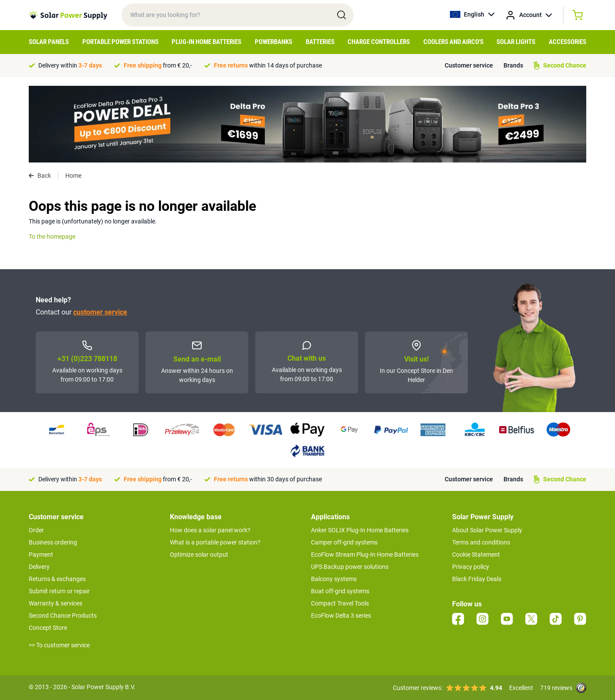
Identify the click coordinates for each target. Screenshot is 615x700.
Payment (41, 555)
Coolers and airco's (453, 42)
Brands (513, 65)
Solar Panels (49, 42)
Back (40, 176)
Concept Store (48, 628)
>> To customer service (59, 645)
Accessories (568, 42)
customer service (100, 312)
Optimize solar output (199, 555)
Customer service (469, 65)
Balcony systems (334, 579)
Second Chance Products (63, 615)
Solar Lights (516, 42)
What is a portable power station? (215, 542)
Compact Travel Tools (340, 603)
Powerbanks (274, 42)
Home (73, 176)
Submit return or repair (59, 591)
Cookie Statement (476, 555)
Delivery (39, 567)
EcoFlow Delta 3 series (341, 615)
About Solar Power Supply (487, 530)
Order (36, 530)
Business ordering (53, 542)
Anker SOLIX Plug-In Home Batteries (360, 530)
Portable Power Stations (120, 42)
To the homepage (52, 237)
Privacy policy (471, 567)
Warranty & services (56, 603)
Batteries (320, 42)
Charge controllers (379, 42)
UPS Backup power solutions (350, 567)
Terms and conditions (481, 542)
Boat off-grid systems (340, 591)
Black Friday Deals (477, 579)
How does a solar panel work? (210, 530)
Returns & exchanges (57, 579)
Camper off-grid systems (344, 542)
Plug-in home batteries (206, 42)
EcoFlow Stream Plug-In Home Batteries (365, 555)
